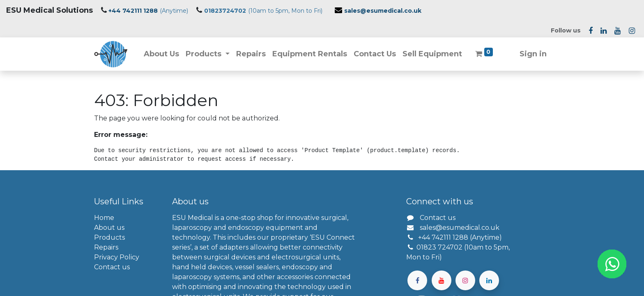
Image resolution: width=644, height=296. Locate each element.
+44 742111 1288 (133, 11)
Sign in (533, 54)
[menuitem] (161, 54)
